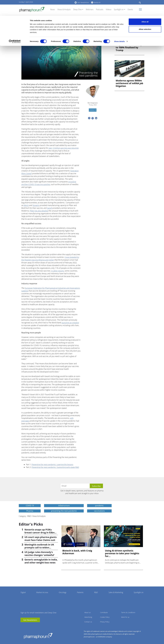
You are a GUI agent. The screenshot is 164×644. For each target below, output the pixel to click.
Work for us (125, 617)
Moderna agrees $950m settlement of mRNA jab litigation (129, 83)
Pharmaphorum (38, 636)
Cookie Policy (105, 617)
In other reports (58, 271)
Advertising (88, 617)
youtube (22, 626)
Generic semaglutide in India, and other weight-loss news (41, 561)
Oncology (63, 592)
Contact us (88, 622)
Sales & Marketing (116, 592)
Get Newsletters (30, 620)
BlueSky (29, 626)
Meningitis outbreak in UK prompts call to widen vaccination (39, 548)
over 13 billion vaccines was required (63, 148)
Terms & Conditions (128, 612)
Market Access (42, 592)
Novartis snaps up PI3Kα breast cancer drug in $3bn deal (40, 533)
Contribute (104, 612)
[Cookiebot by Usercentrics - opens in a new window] (15, 26)
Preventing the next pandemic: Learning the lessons (52, 464)
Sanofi (49, 208)
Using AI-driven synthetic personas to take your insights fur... (122, 553)
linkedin (26, 626)
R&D (96, 592)
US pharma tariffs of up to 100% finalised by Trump (129, 48)
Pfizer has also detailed (39, 211)
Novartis (36, 205)
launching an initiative (70, 323)
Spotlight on (139, 592)
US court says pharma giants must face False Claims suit (41, 539)
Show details (120, 26)
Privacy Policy (105, 622)
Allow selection (145, 13)
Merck (26, 205)
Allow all (145, 6)
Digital (23, 592)
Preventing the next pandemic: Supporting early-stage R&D (55, 467)
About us (87, 612)
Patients (80, 592)
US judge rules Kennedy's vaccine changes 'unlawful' (39, 554)
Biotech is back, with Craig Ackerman (77, 552)
